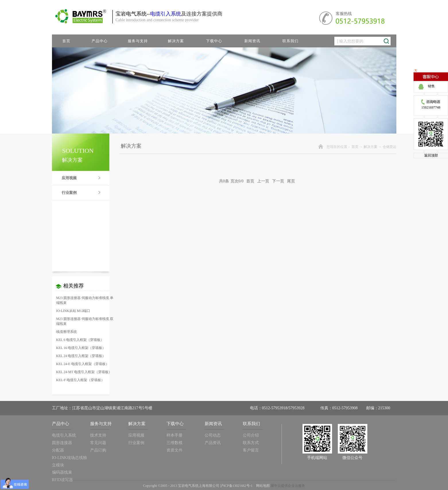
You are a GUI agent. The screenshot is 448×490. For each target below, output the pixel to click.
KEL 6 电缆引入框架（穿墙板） (80, 340)
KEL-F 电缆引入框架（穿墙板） (81, 380)
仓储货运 (389, 147)
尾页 (291, 181)
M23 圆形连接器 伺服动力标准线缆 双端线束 (85, 321)
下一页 (278, 181)
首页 (66, 41)
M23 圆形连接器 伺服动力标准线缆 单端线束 (85, 300)
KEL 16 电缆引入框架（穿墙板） (81, 348)
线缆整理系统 (67, 332)
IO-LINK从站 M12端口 (73, 311)
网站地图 (262, 486)
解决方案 (371, 147)
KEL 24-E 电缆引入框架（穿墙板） (83, 364)
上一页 (263, 181)
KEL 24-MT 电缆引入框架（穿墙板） (84, 372)
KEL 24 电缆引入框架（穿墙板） (81, 356)
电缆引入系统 (166, 14)
